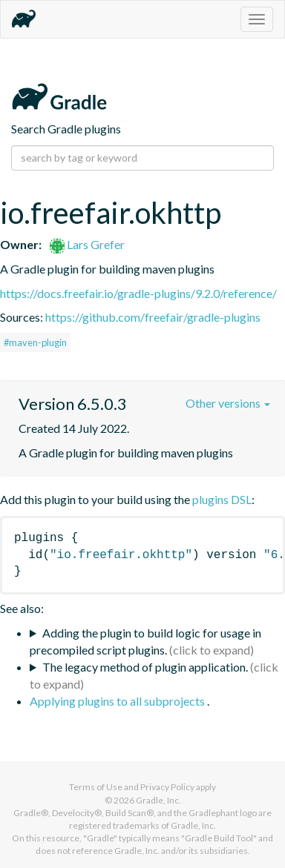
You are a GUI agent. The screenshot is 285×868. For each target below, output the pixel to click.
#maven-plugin (35, 342)
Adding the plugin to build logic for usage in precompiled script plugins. (145, 641)
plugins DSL (222, 499)
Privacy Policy (167, 787)
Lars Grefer (87, 244)
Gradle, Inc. (158, 800)
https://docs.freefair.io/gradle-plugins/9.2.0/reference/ (138, 293)
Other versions (228, 403)
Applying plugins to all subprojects (118, 701)
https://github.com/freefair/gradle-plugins (153, 317)
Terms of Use (96, 787)
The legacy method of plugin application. (145, 667)
